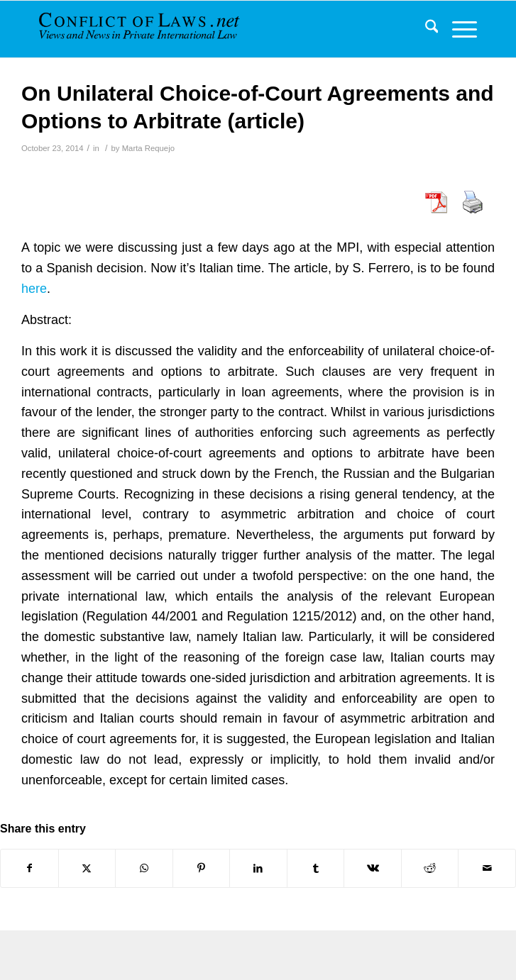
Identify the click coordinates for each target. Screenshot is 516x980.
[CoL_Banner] (149, 29)
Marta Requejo (148, 148)
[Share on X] (87, 868)
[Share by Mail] (487, 868)
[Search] (425, 29)
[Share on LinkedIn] (258, 868)
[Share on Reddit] (430, 868)
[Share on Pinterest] (202, 868)
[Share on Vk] (373, 868)
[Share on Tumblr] (316, 868)
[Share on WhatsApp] (144, 868)
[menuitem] (425, 29)
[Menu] (457, 29)
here (34, 289)
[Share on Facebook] (29, 868)
